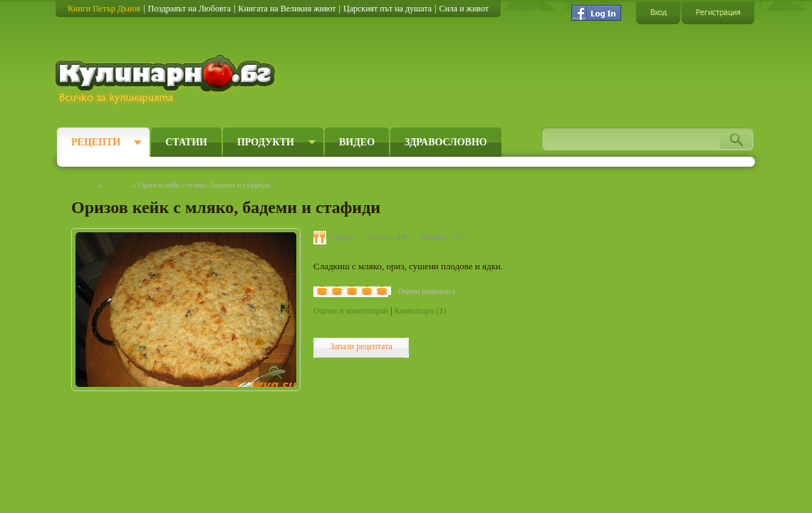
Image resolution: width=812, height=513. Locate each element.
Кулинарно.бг (167, 80)
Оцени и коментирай (351, 311)
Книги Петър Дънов (104, 9)
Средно (343, 237)
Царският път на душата (387, 9)
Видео (357, 142)
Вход (658, 12)
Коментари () (421, 311)
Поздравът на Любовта (189, 9)
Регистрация (718, 12)
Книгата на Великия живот (287, 9)
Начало (83, 185)
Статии (186, 142)
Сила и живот (464, 9)
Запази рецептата (361, 346)
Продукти (266, 142)
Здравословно (446, 142)
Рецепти (96, 142)
